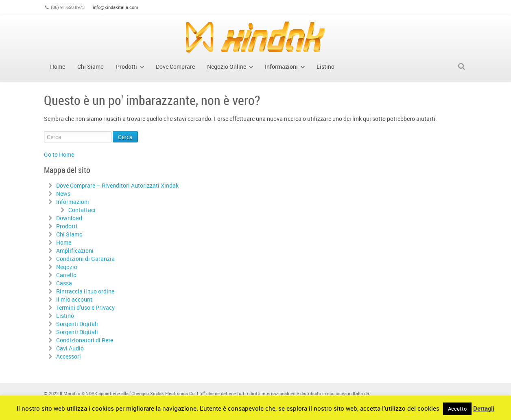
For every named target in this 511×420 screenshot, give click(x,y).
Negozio (67, 267)
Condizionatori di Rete (85, 340)
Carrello (66, 275)
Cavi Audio (70, 348)
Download (69, 218)
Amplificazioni (75, 250)
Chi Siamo (69, 234)
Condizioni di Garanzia (85, 259)
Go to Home (59, 154)
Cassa (64, 283)
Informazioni (73, 202)
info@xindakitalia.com (116, 7)
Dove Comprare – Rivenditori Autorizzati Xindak (117, 185)
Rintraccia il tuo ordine (85, 291)
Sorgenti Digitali (77, 324)
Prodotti (67, 226)
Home (64, 242)
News (63, 194)
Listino (65, 316)
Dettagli (484, 408)
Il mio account (74, 299)
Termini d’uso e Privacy (85, 307)
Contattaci (82, 210)
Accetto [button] (457, 409)
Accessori (69, 356)
